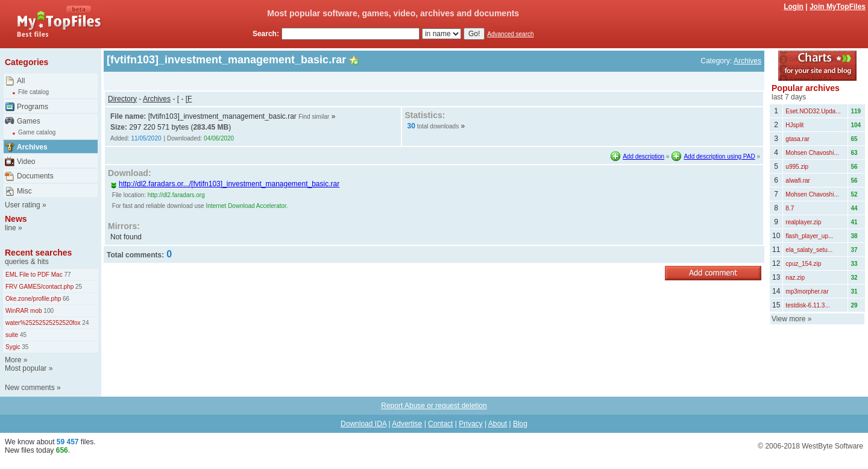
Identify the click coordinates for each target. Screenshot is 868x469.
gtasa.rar (797, 139)
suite (12, 335)
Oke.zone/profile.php (33, 299)
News (16, 219)
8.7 (790, 208)
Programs (33, 107)
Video (26, 162)
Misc (24, 191)
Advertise (407, 424)
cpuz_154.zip (803, 264)
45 (22, 335)
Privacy (470, 424)
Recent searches (38, 253)
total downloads (438, 126)
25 (78, 287)
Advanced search (510, 34)
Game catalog (37, 132)
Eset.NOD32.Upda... (813, 111)
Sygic (13, 347)
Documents (35, 176)
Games (29, 121)
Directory (122, 99)
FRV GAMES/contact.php (39, 287)
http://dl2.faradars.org (176, 195)
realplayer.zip (803, 222)
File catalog (33, 92)
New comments (30, 388)
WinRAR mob (24, 311)
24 (85, 323)
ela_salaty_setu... (809, 250)
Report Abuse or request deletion (434, 406)
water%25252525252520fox (43, 323)
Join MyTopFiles (838, 7)
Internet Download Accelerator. (247, 206)
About (498, 424)
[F (189, 99)
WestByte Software (832, 446)
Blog (520, 424)
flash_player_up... (809, 236)
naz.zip (795, 278)
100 (48, 311)
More (13, 360)
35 (24, 347)
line (11, 228)
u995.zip (797, 167)
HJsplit (794, 125)
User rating (23, 205)
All (21, 81)
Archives (32, 147)
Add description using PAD (719, 156)
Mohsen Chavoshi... (812, 153)
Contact (440, 424)
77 (67, 275)
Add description (643, 156)
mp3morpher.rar (807, 291)
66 (65, 299)
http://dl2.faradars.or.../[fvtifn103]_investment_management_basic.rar (225, 184)
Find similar (314, 117)
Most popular (26, 368)
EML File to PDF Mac (34, 275)
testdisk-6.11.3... (807, 305)
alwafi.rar (798, 181)
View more (788, 319)
